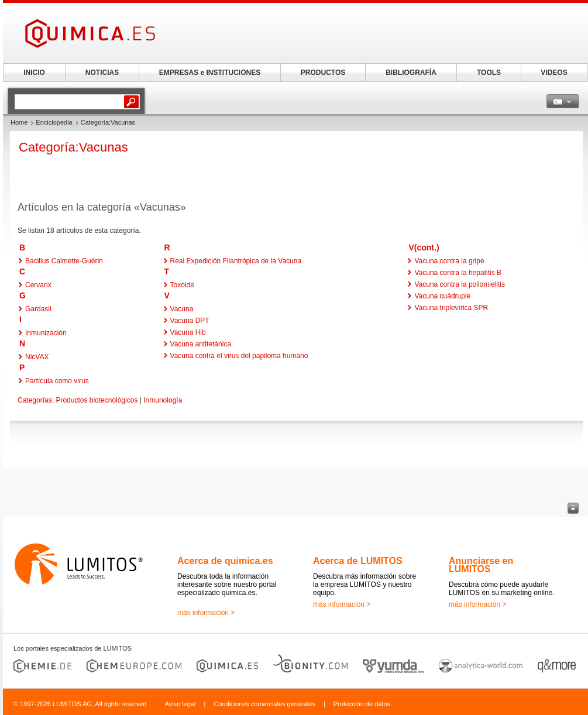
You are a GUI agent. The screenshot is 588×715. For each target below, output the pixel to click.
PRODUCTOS (323, 73)
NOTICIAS (102, 73)
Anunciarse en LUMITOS (481, 565)
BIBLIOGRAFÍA (411, 73)
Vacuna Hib (188, 332)
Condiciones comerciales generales (264, 704)
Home (19, 122)
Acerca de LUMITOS (358, 561)
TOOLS (489, 73)
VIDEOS (554, 73)
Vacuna (182, 309)
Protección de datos (362, 704)
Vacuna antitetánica (201, 344)
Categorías (35, 400)
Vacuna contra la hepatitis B (458, 273)
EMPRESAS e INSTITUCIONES (210, 73)
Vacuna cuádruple (442, 296)
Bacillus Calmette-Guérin (64, 261)
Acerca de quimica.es (225, 561)
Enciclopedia (54, 122)
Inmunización (46, 333)
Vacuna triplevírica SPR (451, 308)
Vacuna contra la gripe (449, 261)
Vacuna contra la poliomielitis (460, 284)
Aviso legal (180, 704)
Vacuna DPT (190, 321)
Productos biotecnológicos (97, 400)
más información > (206, 613)
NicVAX (37, 357)
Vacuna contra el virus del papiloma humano (239, 356)
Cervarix (38, 285)
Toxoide (182, 285)
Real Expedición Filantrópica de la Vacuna (236, 261)
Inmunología (163, 400)
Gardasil (38, 309)
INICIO (34, 73)
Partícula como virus (57, 381)
